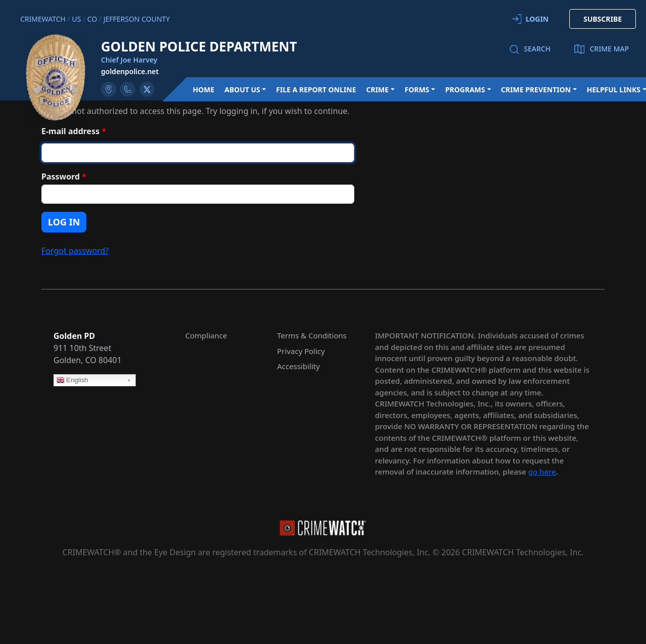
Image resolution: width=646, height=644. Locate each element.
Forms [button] (417, 90)
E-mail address (74, 131)
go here (542, 472)
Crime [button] (377, 90)
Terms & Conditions (312, 335)
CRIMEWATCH (43, 19)
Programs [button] (465, 90)
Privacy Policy (301, 351)
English (72, 381)
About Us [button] (243, 90)
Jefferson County (137, 19)
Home (204, 90)
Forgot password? (75, 251)
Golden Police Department (199, 46)
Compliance (206, 335)
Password (64, 177)
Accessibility (299, 366)
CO (92, 19)
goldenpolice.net (130, 71)
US (76, 19)
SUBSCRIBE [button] (603, 19)
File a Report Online (316, 90)
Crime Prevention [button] (536, 90)
